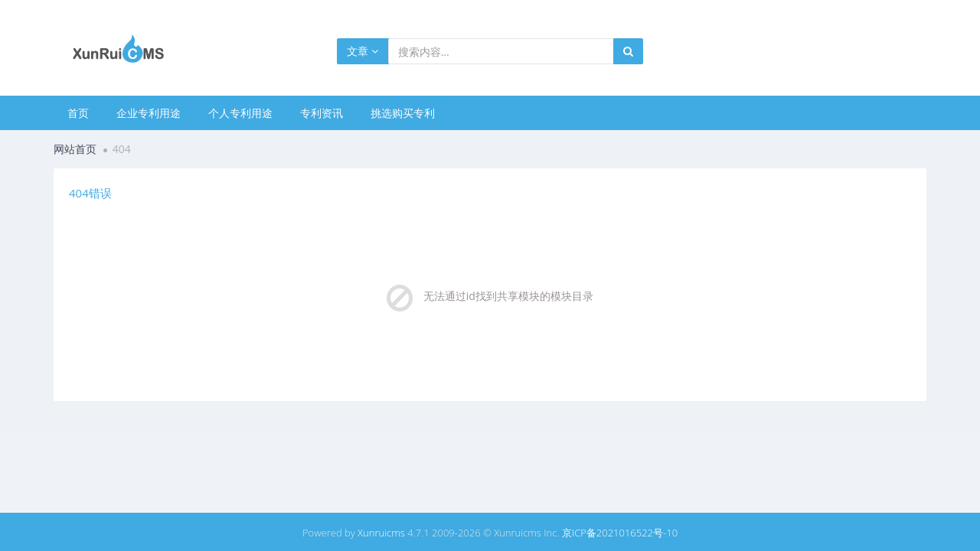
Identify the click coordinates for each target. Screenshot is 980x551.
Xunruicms (381, 533)
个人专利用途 (240, 113)
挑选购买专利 (403, 113)
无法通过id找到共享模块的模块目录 (508, 296)
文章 (363, 51)
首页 (78, 113)
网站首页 (75, 149)
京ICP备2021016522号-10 (620, 533)
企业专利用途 (149, 113)
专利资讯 (322, 113)
